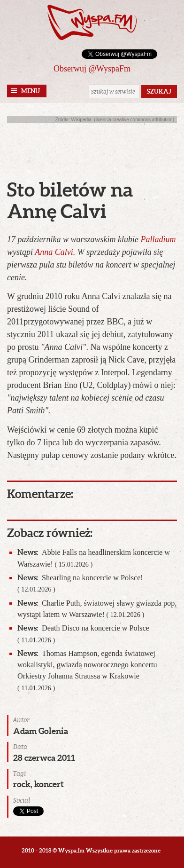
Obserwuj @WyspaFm (92, 69)
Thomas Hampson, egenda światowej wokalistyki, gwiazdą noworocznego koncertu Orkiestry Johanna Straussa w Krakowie (87, 670)
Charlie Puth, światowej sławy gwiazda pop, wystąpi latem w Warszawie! (97, 609)
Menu (31, 91)
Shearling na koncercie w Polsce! (80, 583)
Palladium (158, 239)
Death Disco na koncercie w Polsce (83, 633)
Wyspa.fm (92, 22)
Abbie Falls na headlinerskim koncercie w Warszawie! (94, 558)
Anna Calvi (54, 252)
